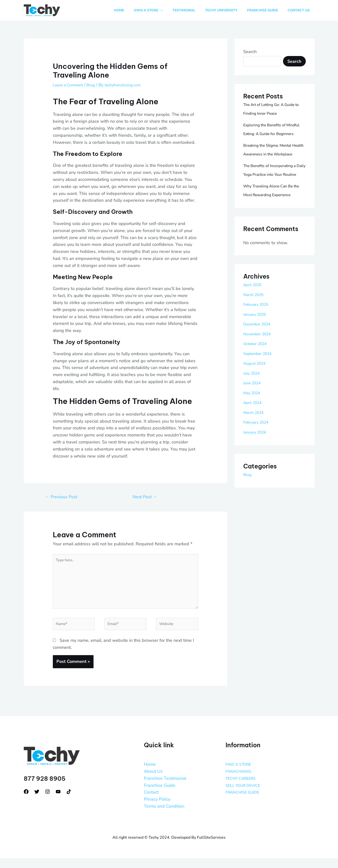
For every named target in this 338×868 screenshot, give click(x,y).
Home (150, 774)
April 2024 (254, 437)
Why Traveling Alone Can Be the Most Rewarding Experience (272, 221)
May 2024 (253, 428)
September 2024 (260, 388)
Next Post (145, 497)
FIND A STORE (240, 774)
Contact (151, 802)
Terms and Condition (164, 816)
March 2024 (255, 447)
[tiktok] (69, 802)
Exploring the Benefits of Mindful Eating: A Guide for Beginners (270, 134)
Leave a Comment (71, 85)
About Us (153, 781)
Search (250, 52)
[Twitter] (37, 802)
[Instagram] (47, 802)
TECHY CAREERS (243, 788)
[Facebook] (26, 802)
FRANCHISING (240, 781)
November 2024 (259, 369)
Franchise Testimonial (165, 788)
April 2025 (254, 320)
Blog (96, 85)
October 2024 (257, 378)
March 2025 (255, 330)
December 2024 (259, 359)
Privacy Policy (157, 809)
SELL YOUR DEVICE (246, 795)
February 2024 (258, 457)
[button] (171, 10)
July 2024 (253, 408)
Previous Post (61, 497)
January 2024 (257, 467)
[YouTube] (58, 802)
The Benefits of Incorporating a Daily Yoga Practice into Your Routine (274, 192)
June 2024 (254, 418)
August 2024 (256, 398)
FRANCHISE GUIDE (245, 802)
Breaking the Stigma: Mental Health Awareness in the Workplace (271, 163)
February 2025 (258, 339)
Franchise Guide (160, 795)
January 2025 (257, 349)
